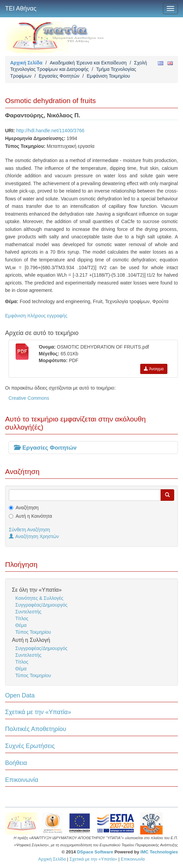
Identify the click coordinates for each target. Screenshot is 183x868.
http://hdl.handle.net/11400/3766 (50, 131)
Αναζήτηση (27, 508)
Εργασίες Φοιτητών (59, 76)
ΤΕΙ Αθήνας (21, 8)
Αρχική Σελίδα (26, 63)
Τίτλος (22, 618)
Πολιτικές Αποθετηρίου (36, 729)
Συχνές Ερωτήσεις (30, 746)
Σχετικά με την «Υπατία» (38, 712)
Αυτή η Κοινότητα (34, 516)
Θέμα (21, 625)
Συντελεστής (28, 612)
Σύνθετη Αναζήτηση (29, 530)
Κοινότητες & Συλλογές (39, 598)
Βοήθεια (16, 763)
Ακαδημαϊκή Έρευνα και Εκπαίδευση (88, 63)
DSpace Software (95, 852)
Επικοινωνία (22, 780)
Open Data (20, 695)
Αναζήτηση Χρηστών (34, 536)
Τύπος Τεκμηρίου (33, 632)
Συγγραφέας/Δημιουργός (41, 605)
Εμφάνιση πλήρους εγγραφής (36, 316)
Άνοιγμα (154, 369)
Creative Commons (29, 398)
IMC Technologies (159, 852)
